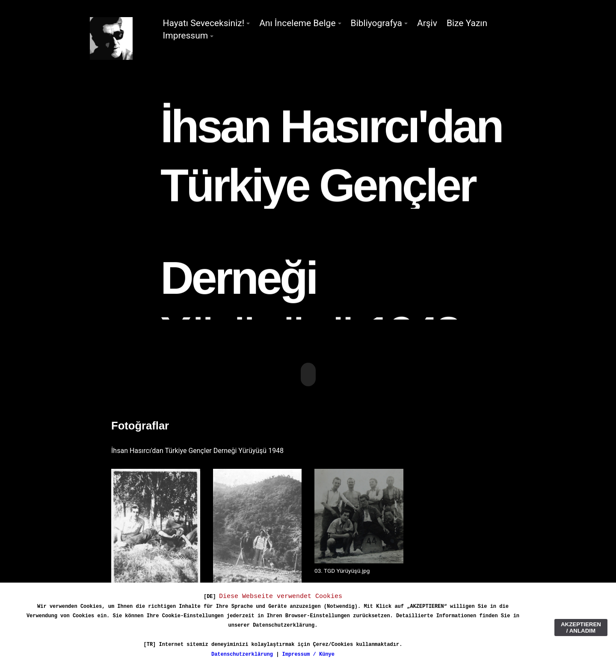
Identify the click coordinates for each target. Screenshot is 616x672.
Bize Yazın (467, 23)
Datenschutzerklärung (242, 654)
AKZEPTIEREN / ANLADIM (581, 628)
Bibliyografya (376, 23)
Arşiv (427, 23)
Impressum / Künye (308, 654)
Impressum (186, 36)
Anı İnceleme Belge (297, 23)
